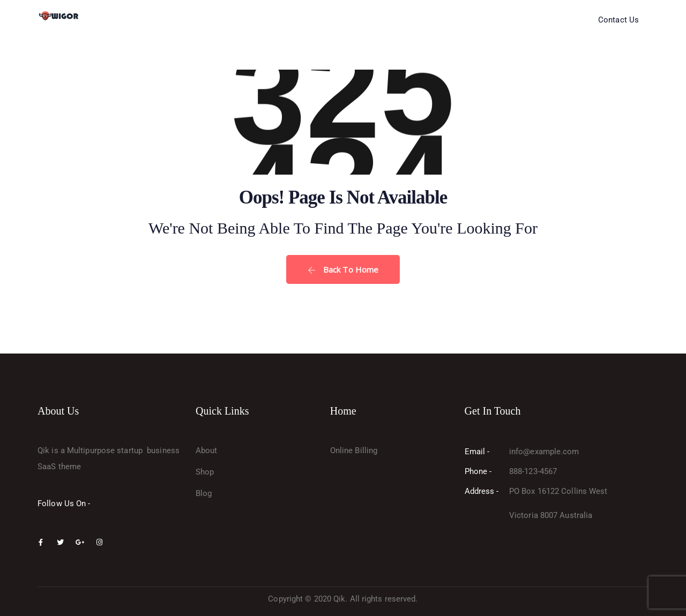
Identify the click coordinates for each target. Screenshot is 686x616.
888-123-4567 (533, 471)
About (207, 450)
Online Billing (354, 450)
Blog (204, 493)
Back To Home (343, 269)
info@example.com (544, 452)
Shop (205, 472)
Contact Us (618, 20)
